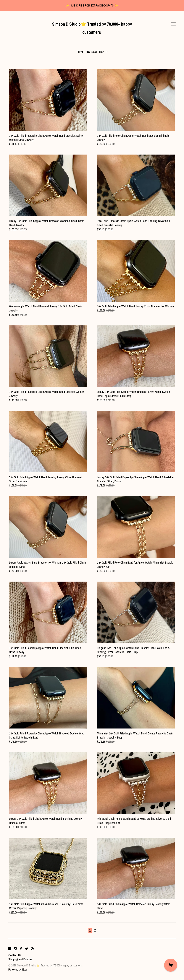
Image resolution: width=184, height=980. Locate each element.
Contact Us (15, 955)
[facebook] (10, 949)
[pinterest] (21, 949)
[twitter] (26, 949)
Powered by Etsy (18, 969)
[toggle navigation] (173, 24)
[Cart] (171, 965)
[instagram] (15, 949)
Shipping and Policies (20, 959)
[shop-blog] (32, 949)
